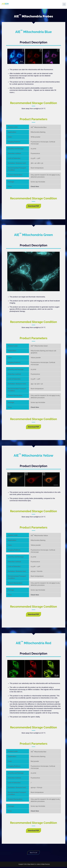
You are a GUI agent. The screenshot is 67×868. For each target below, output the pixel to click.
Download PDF (34, 206)
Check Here (35, 186)
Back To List (33, 853)
